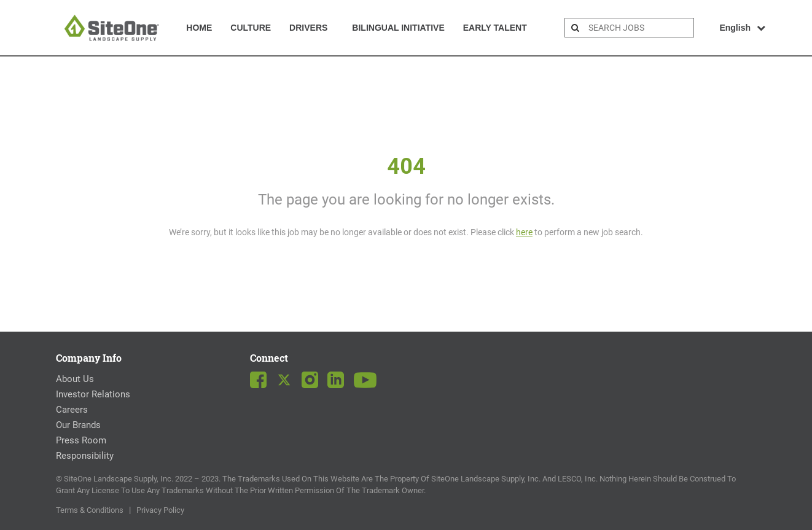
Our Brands (78, 425)
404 (406, 166)
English (742, 28)
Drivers (308, 28)
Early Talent (495, 28)
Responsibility (85, 456)
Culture (251, 28)
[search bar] (639, 28)
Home (199, 28)
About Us (75, 379)
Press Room (81, 440)
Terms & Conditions (90, 510)
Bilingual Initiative (398, 28)
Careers (72, 410)
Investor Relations (93, 394)
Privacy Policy (160, 510)
